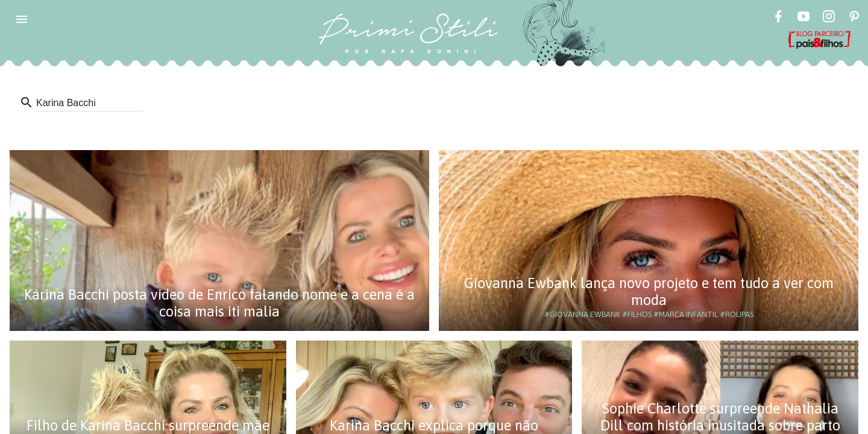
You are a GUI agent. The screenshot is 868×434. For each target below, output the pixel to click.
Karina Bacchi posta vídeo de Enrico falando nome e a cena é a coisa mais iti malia (219, 303)
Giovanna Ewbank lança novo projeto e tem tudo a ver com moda (649, 291)
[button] (22, 19)
